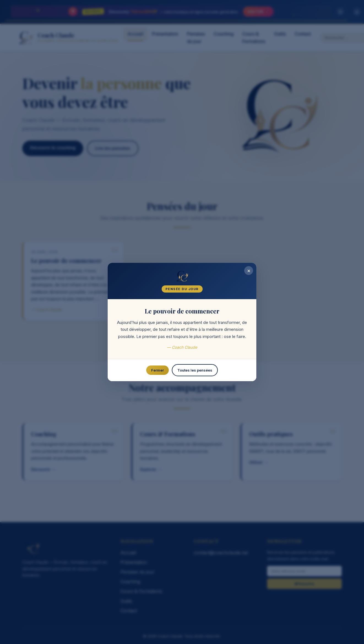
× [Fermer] (248, 271)
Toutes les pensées (195, 371)
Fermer (158, 371)
